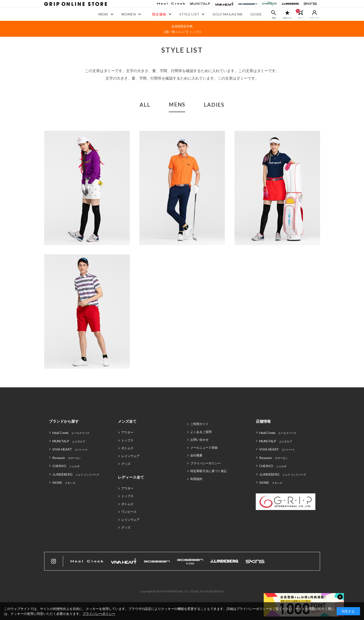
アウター (127, 432)
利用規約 (196, 479)
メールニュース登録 (204, 448)
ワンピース (129, 512)
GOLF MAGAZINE (228, 14)
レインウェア (130, 456)
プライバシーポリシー (205, 463)
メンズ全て (127, 421)
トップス (127, 440)
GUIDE (256, 14)
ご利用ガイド (199, 424)
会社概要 (196, 455)
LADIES (214, 105)
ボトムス (127, 448)
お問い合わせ (199, 440)
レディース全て (131, 477)
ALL (145, 105)
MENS (177, 105)
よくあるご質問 (201, 432)
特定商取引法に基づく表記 (209, 471)
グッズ (126, 464)
